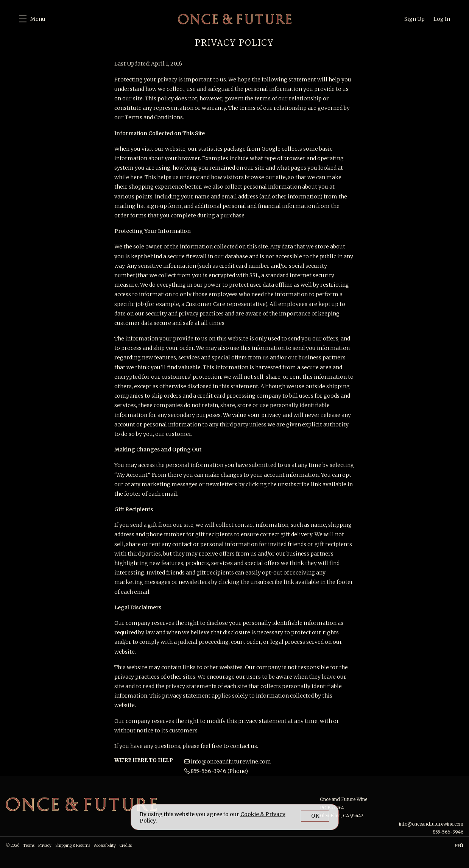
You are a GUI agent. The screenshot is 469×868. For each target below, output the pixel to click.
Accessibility (105, 845)
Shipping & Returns (73, 845)
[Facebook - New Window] (461, 845)
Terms (29, 845)
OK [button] (315, 816)
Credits (126, 845)
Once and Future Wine (235, 19)
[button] (32, 19)
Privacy (45, 845)
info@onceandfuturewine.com (231, 762)
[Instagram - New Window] (457, 845)
